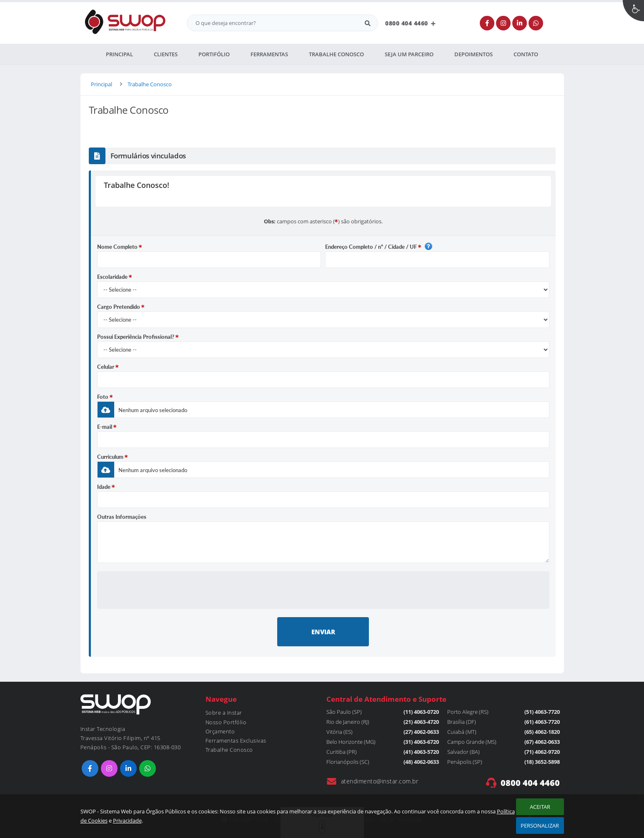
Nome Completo (120, 247)
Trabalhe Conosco (150, 84)
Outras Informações (122, 517)
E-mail (107, 427)
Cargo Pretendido (121, 307)
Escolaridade (115, 277)
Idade (106, 487)
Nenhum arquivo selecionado (153, 410)
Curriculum (113, 457)
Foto (105, 397)
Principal (101, 84)
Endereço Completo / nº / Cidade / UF (379, 246)
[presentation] (323, 590)
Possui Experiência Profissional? (138, 337)
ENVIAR (323, 632)
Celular (108, 367)
